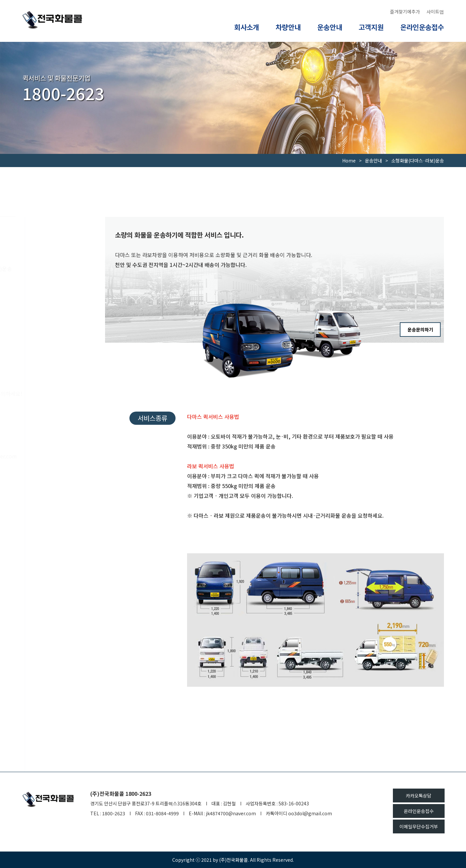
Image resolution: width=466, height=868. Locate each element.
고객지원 (371, 27)
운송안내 (330, 27)
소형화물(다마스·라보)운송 (61, 269)
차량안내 (288, 27)
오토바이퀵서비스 (42, 252)
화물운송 (32, 285)
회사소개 (247, 27)
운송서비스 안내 (40, 235)
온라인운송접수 (422, 27)
